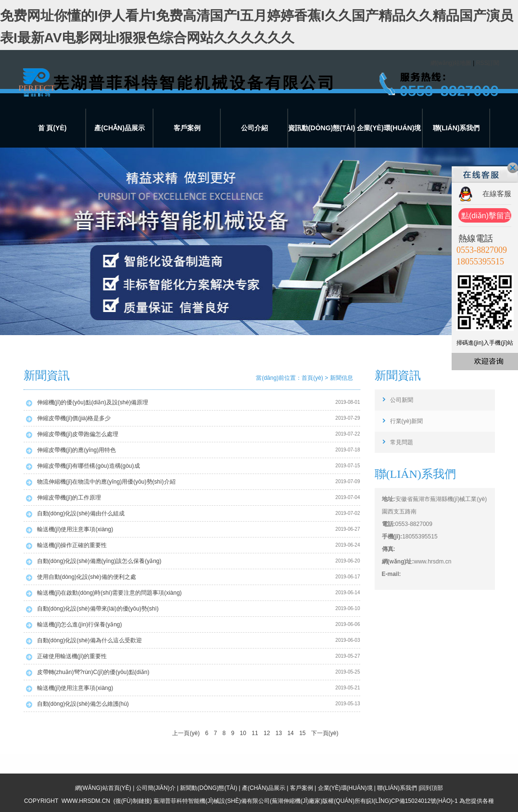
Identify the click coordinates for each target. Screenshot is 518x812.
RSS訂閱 (488, 63)
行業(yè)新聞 (407, 421)
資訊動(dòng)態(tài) (322, 128)
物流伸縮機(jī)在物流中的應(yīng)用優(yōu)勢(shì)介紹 (106, 482)
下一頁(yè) (325, 733)
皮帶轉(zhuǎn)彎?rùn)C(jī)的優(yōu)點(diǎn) (93, 672)
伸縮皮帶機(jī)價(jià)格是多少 (74, 418)
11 (255, 733)
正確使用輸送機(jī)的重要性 (72, 656)
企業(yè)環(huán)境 (389, 128)
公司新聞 (402, 400)
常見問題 (402, 442)
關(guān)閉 (513, 168)
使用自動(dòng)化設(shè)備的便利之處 (87, 577)
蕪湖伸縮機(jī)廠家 (296, 801)
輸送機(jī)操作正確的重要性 (72, 545)
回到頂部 (431, 788)
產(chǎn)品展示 (120, 128)
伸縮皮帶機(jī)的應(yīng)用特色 (77, 450)
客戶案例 (187, 128)
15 (302, 733)
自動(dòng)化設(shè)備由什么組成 (81, 513)
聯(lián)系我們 (456, 128)
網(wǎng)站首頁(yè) (103, 788)
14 (290, 733)
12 (267, 733)
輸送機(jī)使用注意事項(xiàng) (75, 529)
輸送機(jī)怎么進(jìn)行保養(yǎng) (80, 625)
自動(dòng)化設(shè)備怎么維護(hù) (83, 704)
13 (279, 733)
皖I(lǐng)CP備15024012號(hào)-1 (412, 801)
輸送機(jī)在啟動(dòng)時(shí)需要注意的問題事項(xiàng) (109, 593)
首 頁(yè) (52, 128)
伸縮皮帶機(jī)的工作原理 (69, 498)
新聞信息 (341, 378)
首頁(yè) (312, 378)
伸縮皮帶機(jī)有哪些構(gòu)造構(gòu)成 (88, 466)
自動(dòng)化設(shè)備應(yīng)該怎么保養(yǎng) (99, 561)
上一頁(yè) (186, 733)
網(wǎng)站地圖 (451, 63)
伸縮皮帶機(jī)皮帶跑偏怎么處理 (78, 434)
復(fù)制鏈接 (133, 801)
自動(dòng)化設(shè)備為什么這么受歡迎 (89, 640)
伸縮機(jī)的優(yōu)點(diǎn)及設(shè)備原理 (93, 402)
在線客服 (497, 194)
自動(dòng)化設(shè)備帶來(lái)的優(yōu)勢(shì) (98, 609)
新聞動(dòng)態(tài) (208, 788)
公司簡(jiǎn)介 (156, 788)
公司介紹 (254, 128)
